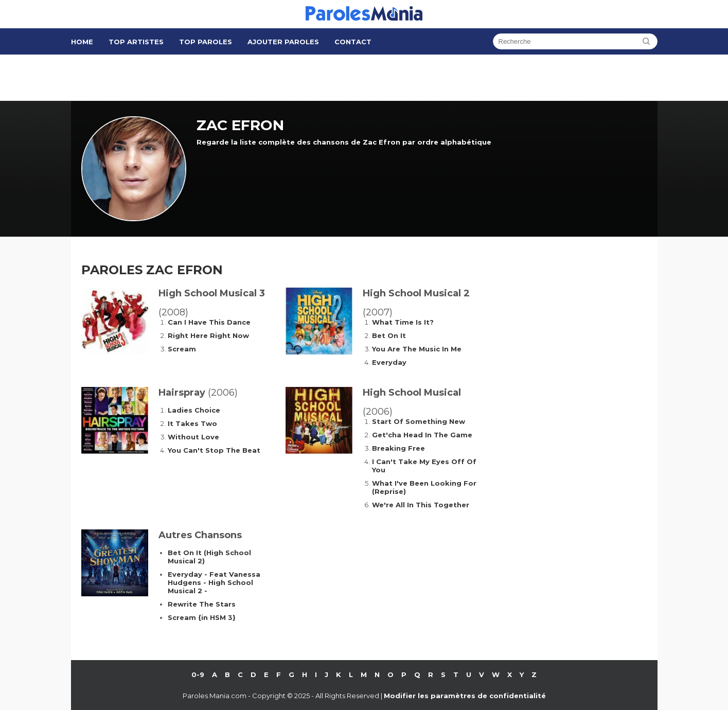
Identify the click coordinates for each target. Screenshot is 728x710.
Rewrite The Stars (202, 604)
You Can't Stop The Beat (214, 450)
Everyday (389, 362)
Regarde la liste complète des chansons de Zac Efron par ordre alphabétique (344, 142)
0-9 (198, 674)
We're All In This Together (421, 505)
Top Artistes (136, 42)
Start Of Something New (419, 421)
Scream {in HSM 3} (202, 617)
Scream (182, 349)
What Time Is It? (403, 322)
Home (82, 42)
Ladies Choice (194, 410)
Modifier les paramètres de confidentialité (465, 696)
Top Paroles (206, 42)
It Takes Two (192, 423)
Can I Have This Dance (209, 322)
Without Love (193, 437)
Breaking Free (398, 448)
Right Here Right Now (208, 335)
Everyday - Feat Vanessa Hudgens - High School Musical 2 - (214, 582)
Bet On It (389, 335)
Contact (353, 42)
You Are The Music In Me (417, 349)
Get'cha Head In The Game (422, 435)
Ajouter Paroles (283, 42)
